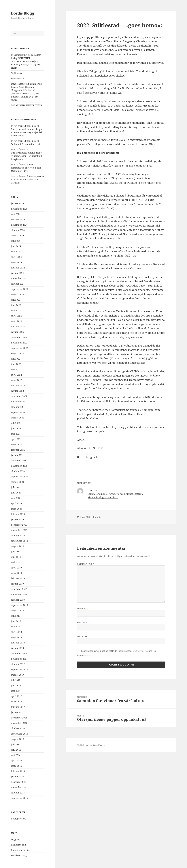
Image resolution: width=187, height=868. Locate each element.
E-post (82, 622)
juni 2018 (16, 621)
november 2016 (19, 723)
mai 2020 (16, 498)
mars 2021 (16, 444)
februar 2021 (18, 450)
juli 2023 (16, 300)
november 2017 (19, 659)
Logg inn (16, 839)
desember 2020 (19, 460)
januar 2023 (17, 332)
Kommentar (86, 564)
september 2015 (19, 798)
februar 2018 (18, 643)
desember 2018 (19, 589)
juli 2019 (16, 552)
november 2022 (19, 343)
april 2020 (16, 503)
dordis (98, 517)
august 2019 (17, 546)
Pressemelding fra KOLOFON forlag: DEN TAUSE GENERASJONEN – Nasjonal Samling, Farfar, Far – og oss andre (26, 61)
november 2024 (19, 225)
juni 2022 (16, 364)
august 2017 (17, 675)
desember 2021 (19, 396)
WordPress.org (19, 855)
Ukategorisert (18, 819)
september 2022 (19, 348)
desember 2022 (19, 337)
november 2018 (19, 594)
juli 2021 (16, 423)
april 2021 (16, 439)
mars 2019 (16, 573)
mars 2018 (16, 637)
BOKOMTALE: (18, 78)
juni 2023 (16, 305)
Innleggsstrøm (19, 845)
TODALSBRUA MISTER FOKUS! (27, 105)
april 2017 (16, 696)
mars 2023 (16, 321)
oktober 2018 (18, 600)
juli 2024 (16, 241)
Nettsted (83, 636)
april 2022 (16, 375)
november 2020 (19, 466)
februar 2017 (18, 707)
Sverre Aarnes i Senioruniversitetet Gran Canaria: (27, 179)
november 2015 (19, 787)
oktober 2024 (18, 230)
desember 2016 (19, 718)
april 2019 (16, 568)
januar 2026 (17, 203)
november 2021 (19, 402)
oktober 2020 (18, 471)
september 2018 (19, 605)
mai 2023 (16, 310)
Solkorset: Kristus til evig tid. (26, 144)
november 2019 (19, 530)
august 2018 (17, 610)
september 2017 (19, 669)
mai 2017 (16, 691)
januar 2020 (17, 519)
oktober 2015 (18, 793)
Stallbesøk (16, 73)
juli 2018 (16, 616)
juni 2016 (16, 750)
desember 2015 (19, 782)
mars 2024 (16, 262)
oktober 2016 (18, 728)
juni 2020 (16, 493)
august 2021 (17, 418)
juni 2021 (16, 428)
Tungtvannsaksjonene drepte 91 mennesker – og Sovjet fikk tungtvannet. (27, 132)
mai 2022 (16, 369)
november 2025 (19, 209)
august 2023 (17, 294)
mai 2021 (16, 434)
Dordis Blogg (23, 13)
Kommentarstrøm (20, 850)
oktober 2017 (18, 664)
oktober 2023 (18, 284)
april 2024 (16, 257)
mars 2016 (16, 766)
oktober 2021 (18, 407)
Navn (81, 608)
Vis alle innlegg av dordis (102, 497)
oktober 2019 (18, 535)
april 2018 (16, 632)
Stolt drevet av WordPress (91, 745)
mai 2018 (16, 627)
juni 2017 (16, 685)
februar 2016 (18, 771)
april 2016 (16, 760)
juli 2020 (16, 487)
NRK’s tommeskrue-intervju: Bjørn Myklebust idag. (26, 168)
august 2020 (17, 482)
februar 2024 (18, 268)
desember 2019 (19, 525)
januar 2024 (17, 273)
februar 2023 (18, 327)
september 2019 (19, 541)
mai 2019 (16, 562)
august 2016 (17, 739)
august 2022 (17, 353)
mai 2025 (16, 214)
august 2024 (17, 235)
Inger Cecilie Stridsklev (24, 126)
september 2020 (19, 477)
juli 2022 (16, 359)
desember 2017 (19, 653)
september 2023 (19, 289)
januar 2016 (17, 777)
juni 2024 (16, 246)
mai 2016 (16, 755)
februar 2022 (18, 385)
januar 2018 (17, 648)
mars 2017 (16, 702)
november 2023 (19, 278)
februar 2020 (18, 514)
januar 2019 (17, 584)
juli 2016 (16, 744)
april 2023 (16, 316)
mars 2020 (16, 509)
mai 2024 (16, 252)
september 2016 (19, 734)
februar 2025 (18, 219)
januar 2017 (17, 712)
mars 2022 (16, 380)
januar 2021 (17, 455)
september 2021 (19, 412)
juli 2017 (16, 680)
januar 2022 (17, 391)
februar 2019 (18, 578)
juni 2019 (16, 557)
